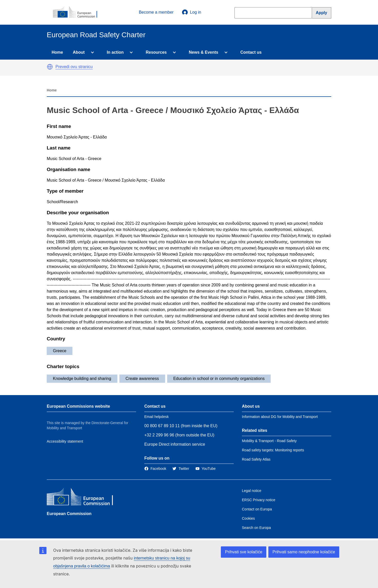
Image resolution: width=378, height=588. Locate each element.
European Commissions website (78, 406)
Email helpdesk (157, 417)
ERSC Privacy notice (259, 500)
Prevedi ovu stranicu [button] (74, 67)
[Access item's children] (91, 52)
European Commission (69, 514)
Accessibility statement (65, 441)
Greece (60, 351)
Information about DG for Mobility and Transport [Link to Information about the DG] (280, 417)
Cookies (248, 518)
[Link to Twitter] (181, 469)
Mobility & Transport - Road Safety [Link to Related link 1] (269, 441)
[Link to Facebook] (155, 469)
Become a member (156, 12)
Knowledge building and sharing (82, 379)
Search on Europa (256, 528)
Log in (192, 12)
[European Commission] (78, 12)
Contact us (251, 52)
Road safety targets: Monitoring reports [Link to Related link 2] (273, 450)
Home (57, 52)
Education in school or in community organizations (219, 379)
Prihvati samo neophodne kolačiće (304, 552)
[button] (50, 67)
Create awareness (142, 379)
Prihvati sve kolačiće (244, 552)
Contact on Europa (257, 509)
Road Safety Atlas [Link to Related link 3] (256, 459)
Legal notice (252, 491)
